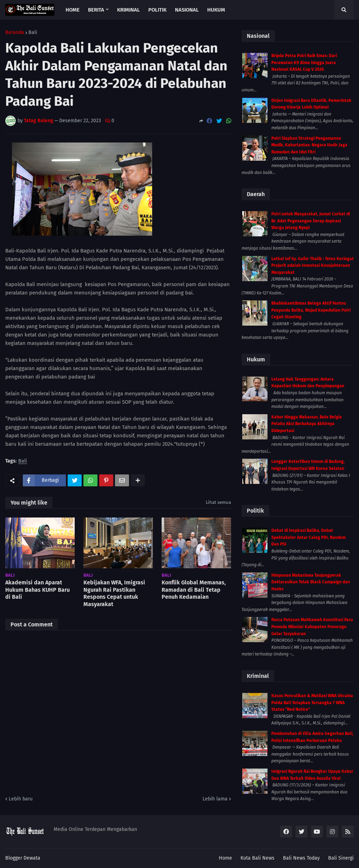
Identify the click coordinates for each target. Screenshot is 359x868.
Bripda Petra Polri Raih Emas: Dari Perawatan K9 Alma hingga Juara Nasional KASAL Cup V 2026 (304, 63)
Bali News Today (301, 858)
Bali (33, 33)
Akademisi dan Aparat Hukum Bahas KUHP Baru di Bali (38, 590)
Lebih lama (215, 799)
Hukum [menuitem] (216, 10)
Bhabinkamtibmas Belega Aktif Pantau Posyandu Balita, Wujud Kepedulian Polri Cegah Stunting (311, 310)
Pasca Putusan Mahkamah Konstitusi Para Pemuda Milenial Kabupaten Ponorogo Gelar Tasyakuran (312, 627)
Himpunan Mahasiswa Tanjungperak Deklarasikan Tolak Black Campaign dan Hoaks (311, 582)
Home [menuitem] (73, 10)
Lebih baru (21, 799)
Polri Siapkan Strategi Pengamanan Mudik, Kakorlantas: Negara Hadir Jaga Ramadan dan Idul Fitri (309, 145)
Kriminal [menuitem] (128, 10)
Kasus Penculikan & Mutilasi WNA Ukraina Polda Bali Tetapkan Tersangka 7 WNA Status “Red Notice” (312, 703)
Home (225, 858)
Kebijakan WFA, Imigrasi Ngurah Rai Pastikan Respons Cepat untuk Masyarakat (114, 593)
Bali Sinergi (341, 858)
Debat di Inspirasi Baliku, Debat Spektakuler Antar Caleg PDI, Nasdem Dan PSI (309, 537)
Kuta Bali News (258, 858)
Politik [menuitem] (157, 10)
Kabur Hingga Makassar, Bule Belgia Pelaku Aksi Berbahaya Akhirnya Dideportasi (307, 424)
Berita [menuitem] (96, 10)
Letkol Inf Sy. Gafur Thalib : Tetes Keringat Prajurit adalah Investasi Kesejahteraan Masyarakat (313, 266)
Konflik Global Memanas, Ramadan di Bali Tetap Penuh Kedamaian (194, 590)
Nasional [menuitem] (187, 10)
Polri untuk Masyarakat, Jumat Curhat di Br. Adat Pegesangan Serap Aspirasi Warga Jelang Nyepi (311, 221)
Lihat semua (218, 502)
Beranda (15, 33)
